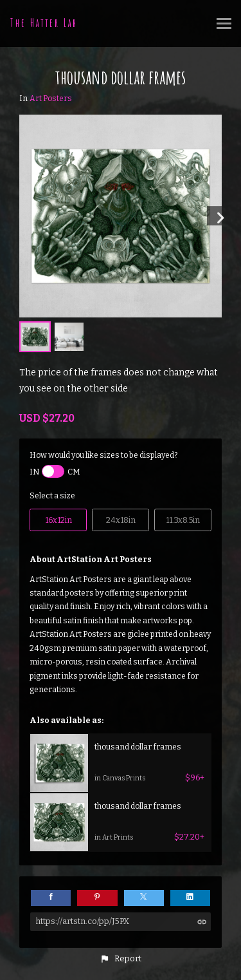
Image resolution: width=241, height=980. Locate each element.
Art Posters (51, 99)
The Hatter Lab (44, 23)
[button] (120, 959)
